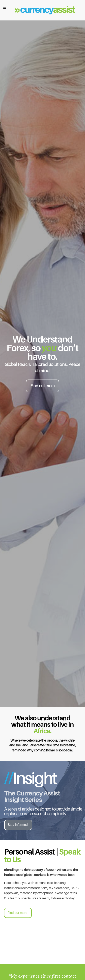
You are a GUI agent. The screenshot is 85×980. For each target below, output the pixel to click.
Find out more (43, 386)
